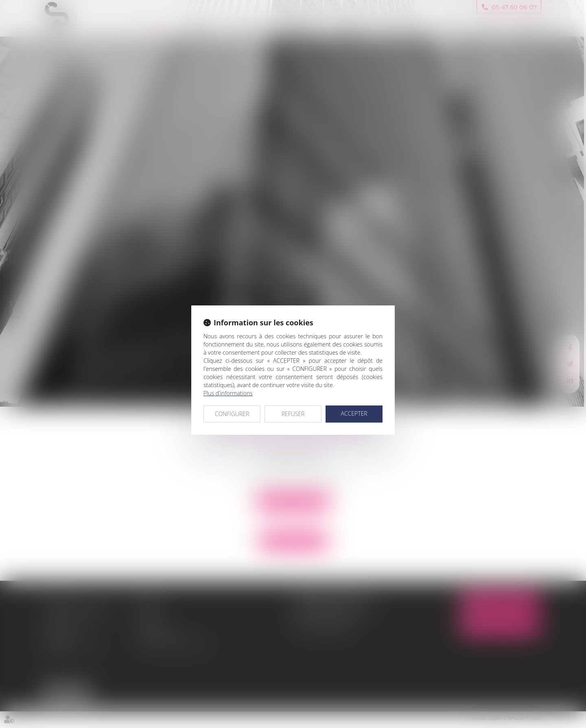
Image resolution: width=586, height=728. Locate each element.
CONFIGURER (232, 414)
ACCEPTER (354, 413)
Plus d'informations (228, 393)
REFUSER (293, 414)
